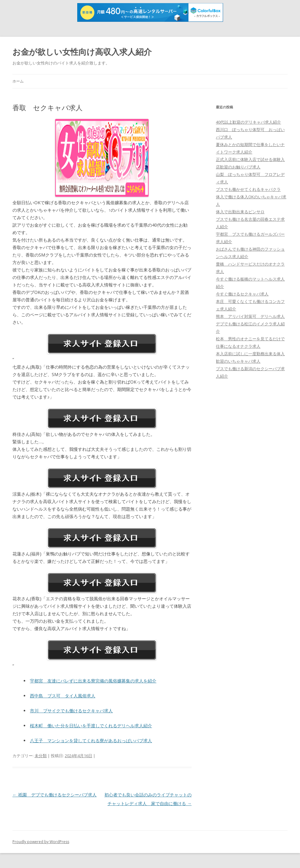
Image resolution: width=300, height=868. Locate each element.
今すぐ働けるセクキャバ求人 (242, 294)
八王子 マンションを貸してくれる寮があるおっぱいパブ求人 (91, 741)
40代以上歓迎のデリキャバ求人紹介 (248, 122)
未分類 (41, 756)
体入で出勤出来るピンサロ (240, 212)
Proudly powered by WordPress (41, 842)
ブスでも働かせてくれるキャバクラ (248, 189)
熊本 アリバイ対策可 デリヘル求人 (250, 316)
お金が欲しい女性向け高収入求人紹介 (82, 52)
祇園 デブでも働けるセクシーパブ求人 (55, 795)
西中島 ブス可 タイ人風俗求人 (63, 696)
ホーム (18, 81)
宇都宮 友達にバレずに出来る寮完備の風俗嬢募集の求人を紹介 (93, 681)
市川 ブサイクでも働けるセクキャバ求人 (71, 711)
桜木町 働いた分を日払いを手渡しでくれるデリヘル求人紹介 (91, 726)
